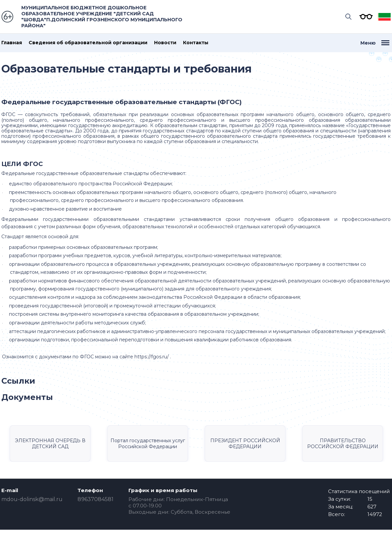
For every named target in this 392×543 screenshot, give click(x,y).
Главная (12, 43)
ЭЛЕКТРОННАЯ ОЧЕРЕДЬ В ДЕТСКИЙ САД (50, 444)
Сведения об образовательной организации (88, 43)
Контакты (196, 43)
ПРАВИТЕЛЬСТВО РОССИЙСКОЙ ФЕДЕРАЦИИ (343, 444)
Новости (165, 43)
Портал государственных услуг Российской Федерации (148, 444)
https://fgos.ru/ (152, 357)
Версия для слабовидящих (364, 17)
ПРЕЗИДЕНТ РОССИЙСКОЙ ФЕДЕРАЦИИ (245, 444)
